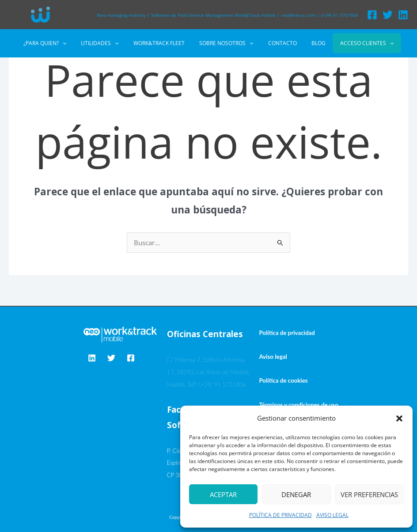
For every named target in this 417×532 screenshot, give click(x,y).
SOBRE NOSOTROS (226, 43)
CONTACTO (278, 43)
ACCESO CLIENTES (354, 43)
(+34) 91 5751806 (340, 15)
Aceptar (223, 494)
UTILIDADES (108, 43)
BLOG (310, 43)
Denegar (296, 494)
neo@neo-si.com (298, 15)
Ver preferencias (369, 494)
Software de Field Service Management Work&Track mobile (213, 15)
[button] (399, 418)
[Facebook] (372, 15)
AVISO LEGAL (332, 515)
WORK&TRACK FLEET (163, 43)
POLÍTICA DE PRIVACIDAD (281, 515)
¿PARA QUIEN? (57, 43)
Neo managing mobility (121, 15)
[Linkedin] (403, 15)
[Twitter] (388, 15)
